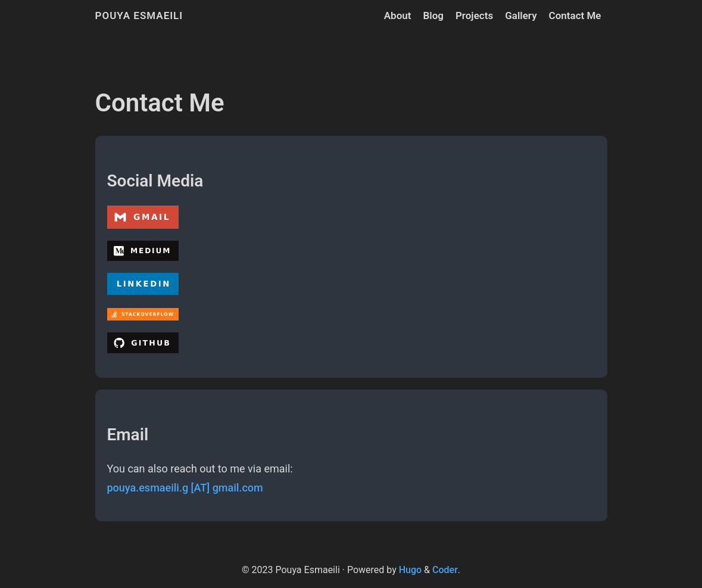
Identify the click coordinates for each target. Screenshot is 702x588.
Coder (445, 570)
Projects (474, 15)
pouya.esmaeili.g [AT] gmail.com (185, 488)
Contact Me (575, 15)
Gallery (521, 15)
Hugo (410, 570)
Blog (433, 15)
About (398, 15)
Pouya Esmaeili (139, 15)
